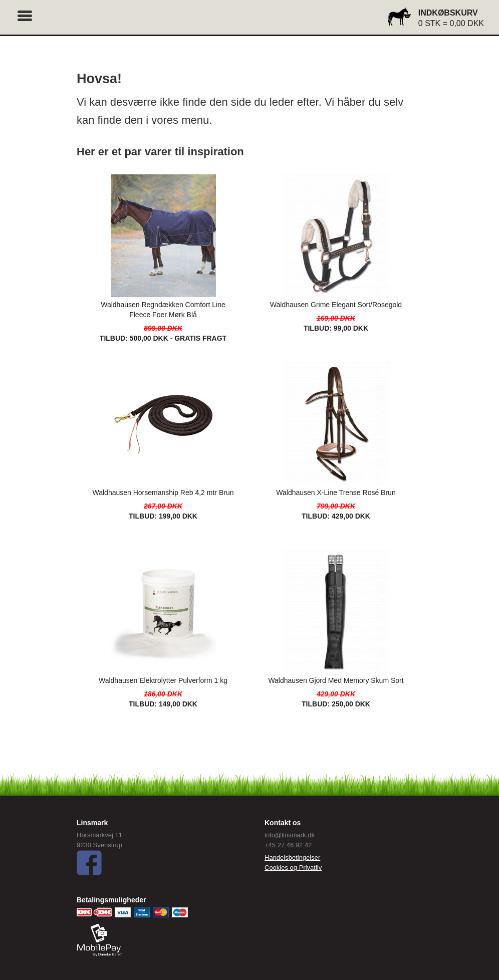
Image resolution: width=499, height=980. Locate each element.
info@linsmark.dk (290, 835)
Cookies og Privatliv (293, 868)
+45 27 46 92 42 (288, 845)
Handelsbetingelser (292, 857)
